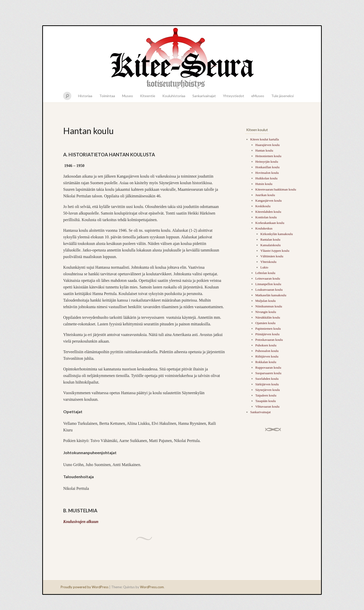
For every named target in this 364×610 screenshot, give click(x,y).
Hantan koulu (264, 150)
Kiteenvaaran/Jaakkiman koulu (276, 189)
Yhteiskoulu (268, 262)
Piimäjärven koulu (267, 334)
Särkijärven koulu (267, 384)
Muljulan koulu (266, 301)
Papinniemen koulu (268, 329)
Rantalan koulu (270, 239)
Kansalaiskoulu (270, 245)
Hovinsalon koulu (267, 173)
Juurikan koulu (265, 195)
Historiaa (85, 96)
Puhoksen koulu (266, 345)
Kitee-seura (182, 58)
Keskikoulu (263, 206)
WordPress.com (152, 587)
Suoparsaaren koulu (268, 373)
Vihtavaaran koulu (267, 406)
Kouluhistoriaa (174, 96)
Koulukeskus (264, 228)
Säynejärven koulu (268, 390)
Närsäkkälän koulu (268, 317)
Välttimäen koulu (272, 256)
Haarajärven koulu (267, 145)
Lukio (264, 267)
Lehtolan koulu (265, 273)
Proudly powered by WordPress (85, 587)
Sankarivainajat (204, 96)
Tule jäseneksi (282, 96)
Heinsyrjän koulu (267, 162)
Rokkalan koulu (266, 362)
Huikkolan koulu (266, 178)
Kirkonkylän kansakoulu (277, 234)
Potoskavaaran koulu (269, 340)
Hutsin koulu (264, 184)
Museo (128, 96)
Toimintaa (107, 96)
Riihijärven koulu (267, 356)
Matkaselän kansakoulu (271, 295)
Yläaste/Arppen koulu (275, 251)
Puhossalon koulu (267, 351)
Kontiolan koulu (266, 217)
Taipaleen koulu (266, 395)
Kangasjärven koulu (268, 201)
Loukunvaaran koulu (269, 290)
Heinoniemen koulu (268, 156)
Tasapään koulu (266, 401)
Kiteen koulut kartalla (265, 139)
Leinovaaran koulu (268, 278)
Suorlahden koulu (267, 379)
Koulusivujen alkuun (81, 522)
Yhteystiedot (234, 96)
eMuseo (258, 96)
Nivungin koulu (266, 312)
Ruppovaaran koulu (268, 367)
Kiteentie (148, 96)
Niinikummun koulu (269, 306)
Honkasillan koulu (267, 167)
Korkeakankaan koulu (270, 223)
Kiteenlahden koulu (268, 212)
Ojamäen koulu (265, 323)
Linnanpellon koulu (268, 284)
